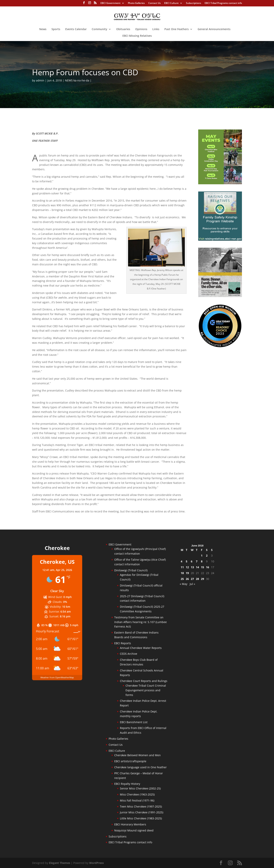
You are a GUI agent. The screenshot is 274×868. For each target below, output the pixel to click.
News (43, 29)
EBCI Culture (171, 3)
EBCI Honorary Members (130, 824)
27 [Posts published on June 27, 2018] (192, 579)
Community (99, 29)
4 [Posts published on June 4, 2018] (182, 561)
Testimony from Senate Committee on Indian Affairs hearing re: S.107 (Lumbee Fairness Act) (140, 622)
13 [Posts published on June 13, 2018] (192, 567)
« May (184, 584)
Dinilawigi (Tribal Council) (131, 570)
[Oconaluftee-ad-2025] (220, 347)
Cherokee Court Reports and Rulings (144, 681)
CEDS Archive (129, 654)
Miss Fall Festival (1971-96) (137, 800)
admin (40, 80)
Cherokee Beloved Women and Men (137, 755)
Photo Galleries (136, 3)
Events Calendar (76, 29)
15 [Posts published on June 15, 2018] (202, 567)
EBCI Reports (123, 643)
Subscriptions (194, 3)
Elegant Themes (60, 863)
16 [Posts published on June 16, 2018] (208, 567)
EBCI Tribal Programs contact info (223, 3)
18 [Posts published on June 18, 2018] (182, 573)
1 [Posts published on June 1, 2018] (202, 556)
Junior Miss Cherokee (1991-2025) (142, 812)
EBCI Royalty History (127, 784)
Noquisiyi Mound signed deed (134, 830)
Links (156, 29)
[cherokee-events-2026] (220, 183)
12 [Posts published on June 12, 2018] (187, 567)
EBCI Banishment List (134, 722)
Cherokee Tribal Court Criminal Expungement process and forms (146, 690)
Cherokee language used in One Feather (140, 767)
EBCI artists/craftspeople (130, 761)
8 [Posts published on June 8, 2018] (202, 561)
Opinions (141, 29)
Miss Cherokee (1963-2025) (137, 794)
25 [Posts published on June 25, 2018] (182, 579)
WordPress (96, 863)
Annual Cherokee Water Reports (141, 648)
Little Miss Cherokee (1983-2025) (141, 818)
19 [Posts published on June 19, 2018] (187, 573)
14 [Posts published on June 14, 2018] (197, 567)
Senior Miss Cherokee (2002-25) (140, 788)
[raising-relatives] (220, 240)
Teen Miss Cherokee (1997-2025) (141, 806)
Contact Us (154, 3)
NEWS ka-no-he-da (77, 80)
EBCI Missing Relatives (137, 36)
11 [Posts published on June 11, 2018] (182, 567)
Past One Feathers (177, 29)
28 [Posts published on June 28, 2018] (197, 579)
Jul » (192, 584)
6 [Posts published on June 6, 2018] (192, 561)
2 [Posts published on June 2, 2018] (207, 556)
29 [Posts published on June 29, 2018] (202, 579)
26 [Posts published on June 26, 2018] (187, 579)
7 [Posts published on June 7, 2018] (197, 561)
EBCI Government (110, 3)
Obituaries (123, 29)
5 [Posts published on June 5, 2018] (187, 561)
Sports (56, 29)
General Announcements (214, 29)
